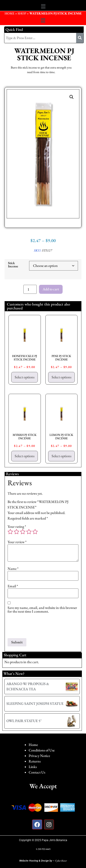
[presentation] (42, 627)
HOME (10, 13)
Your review (17, 542)
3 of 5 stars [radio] (23, 532)
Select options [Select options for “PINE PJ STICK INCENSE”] (61, 377)
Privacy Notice (39, 756)
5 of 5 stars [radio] (35, 532)
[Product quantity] (30, 289)
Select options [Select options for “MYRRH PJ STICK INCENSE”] (25, 456)
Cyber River (61, 861)
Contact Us (37, 772)
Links (33, 767)
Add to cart (51, 289)
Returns (35, 761)
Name (13, 569)
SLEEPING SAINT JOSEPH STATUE (35, 704)
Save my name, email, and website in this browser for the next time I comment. (42, 610)
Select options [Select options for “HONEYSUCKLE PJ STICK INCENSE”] (25, 377)
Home (33, 745)
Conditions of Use (42, 750)
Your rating (17, 527)
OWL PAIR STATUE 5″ (24, 721)
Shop (22, 13)
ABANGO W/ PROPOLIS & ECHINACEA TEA (28, 686)
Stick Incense (13, 265)
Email (13, 586)
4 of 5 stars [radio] (29, 532)
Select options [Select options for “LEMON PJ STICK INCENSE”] (61, 456)
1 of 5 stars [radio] (10, 532)
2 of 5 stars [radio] (17, 532)
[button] (43, 6)
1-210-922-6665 (43, 849)
